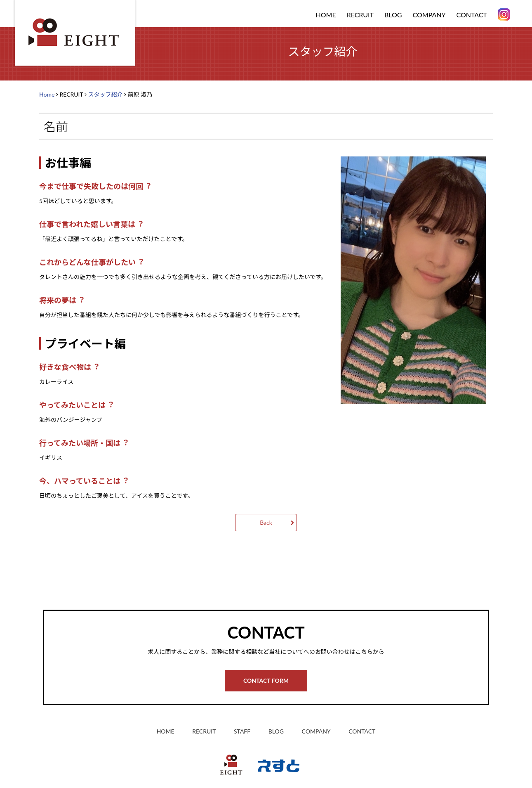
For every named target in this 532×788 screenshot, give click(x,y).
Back (266, 522)
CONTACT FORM (266, 680)
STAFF (242, 731)
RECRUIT (204, 731)
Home (47, 94)
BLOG (393, 15)
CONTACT (472, 15)
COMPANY (429, 15)
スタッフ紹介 (105, 94)
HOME (326, 15)
